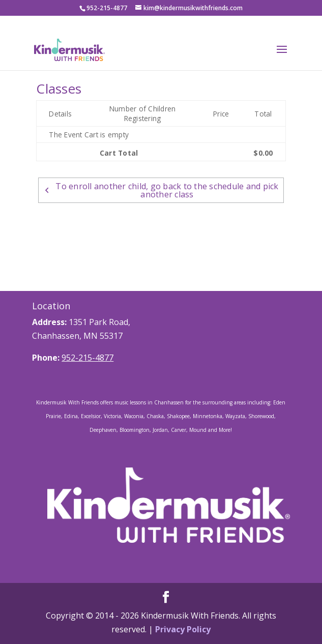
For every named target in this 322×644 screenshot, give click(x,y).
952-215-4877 (87, 358)
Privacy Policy (183, 629)
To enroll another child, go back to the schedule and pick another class (160, 190)
